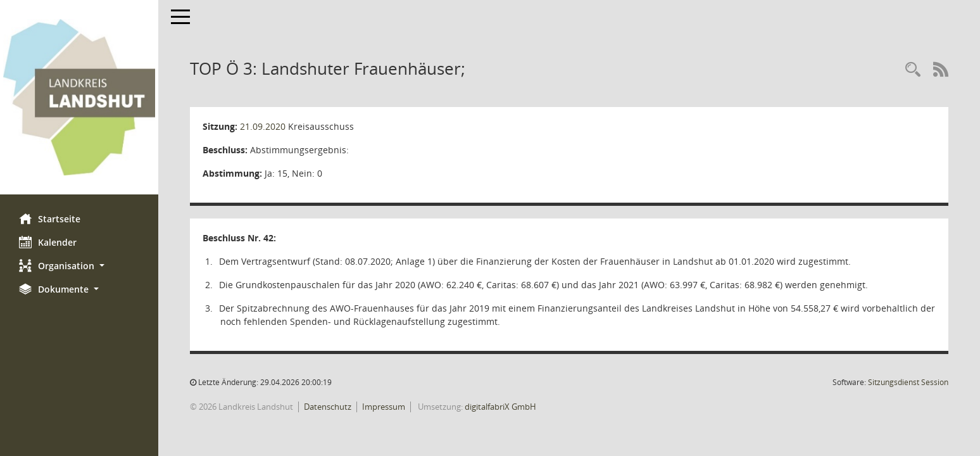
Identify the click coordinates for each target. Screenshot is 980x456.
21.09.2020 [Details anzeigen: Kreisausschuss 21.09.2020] (263, 126)
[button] (79, 266)
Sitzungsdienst (908, 382)
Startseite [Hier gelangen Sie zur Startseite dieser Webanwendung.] (50, 218)
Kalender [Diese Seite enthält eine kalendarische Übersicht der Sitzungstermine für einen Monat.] (48, 242)
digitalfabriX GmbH (500, 407)
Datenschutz (328, 407)
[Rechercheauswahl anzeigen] (913, 70)
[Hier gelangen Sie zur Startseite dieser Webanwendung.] (79, 97)
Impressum (384, 407)
